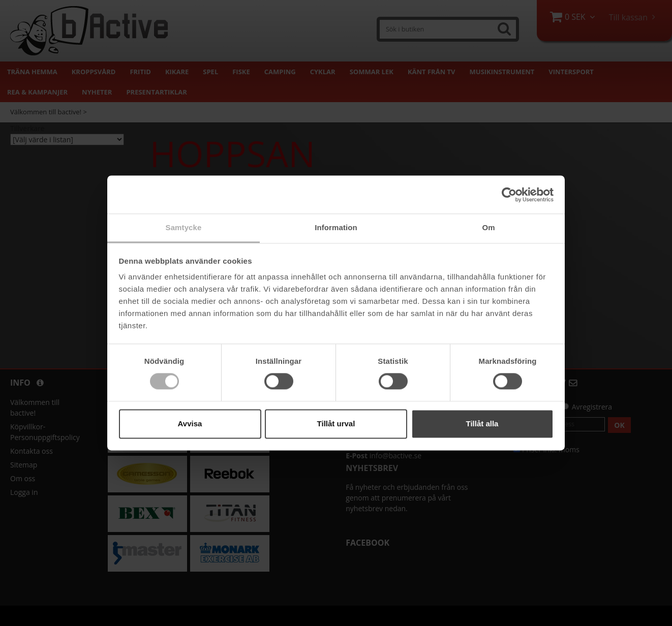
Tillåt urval (336, 424)
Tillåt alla (482, 424)
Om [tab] (488, 227)
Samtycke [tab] (184, 227)
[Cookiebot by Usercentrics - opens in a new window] (509, 195)
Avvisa (190, 424)
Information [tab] (336, 227)
